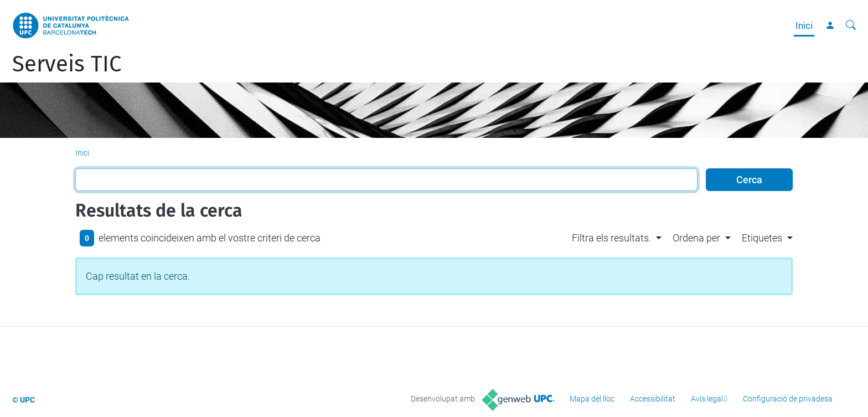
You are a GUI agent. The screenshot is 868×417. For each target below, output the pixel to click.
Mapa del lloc (592, 399)
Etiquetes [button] (762, 238)
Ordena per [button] (696, 238)
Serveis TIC (67, 64)
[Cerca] (851, 25)
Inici (804, 25)
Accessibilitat (653, 399)
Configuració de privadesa (788, 399)
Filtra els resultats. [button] (611, 238)
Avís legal (707, 399)
